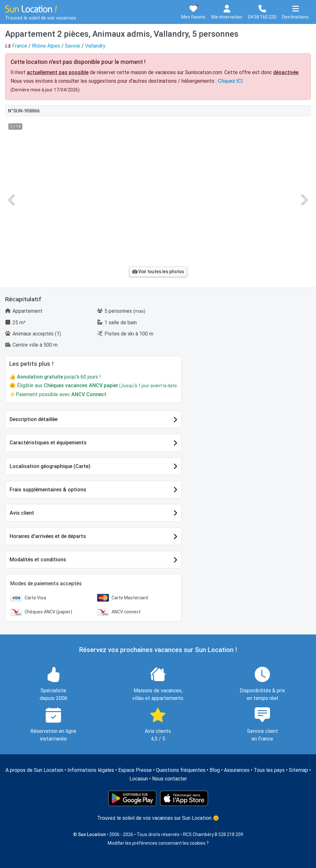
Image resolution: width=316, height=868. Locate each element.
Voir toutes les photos (158, 272)
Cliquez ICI (230, 81)
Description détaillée (34, 419)
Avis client (22, 513)
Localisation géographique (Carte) (50, 466)
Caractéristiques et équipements (48, 443)
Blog (215, 770)
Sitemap (298, 770)
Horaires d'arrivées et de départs (48, 536)
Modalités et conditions (38, 560)
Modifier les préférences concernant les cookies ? (158, 843)
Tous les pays (269, 770)
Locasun (139, 779)
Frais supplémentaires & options (48, 490)
